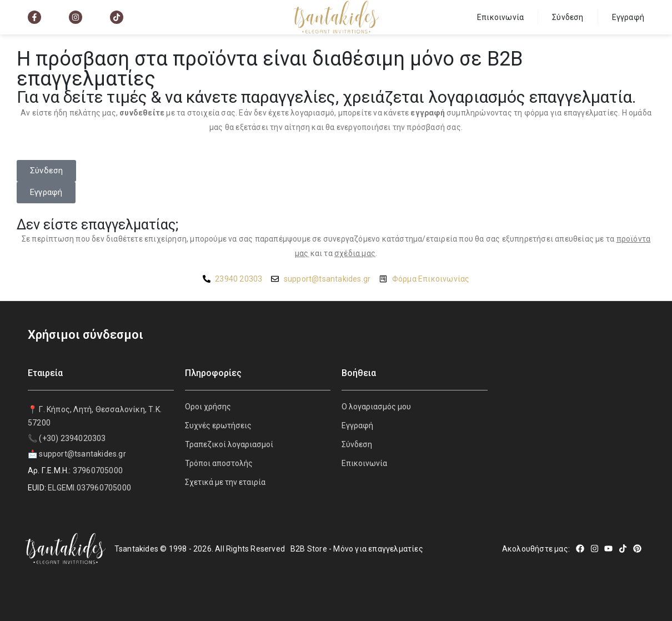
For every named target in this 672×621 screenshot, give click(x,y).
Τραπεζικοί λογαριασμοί (229, 444)
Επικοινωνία (500, 17)
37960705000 (98, 470)
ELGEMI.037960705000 (89, 488)
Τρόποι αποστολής (219, 463)
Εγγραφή (628, 17)
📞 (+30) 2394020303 (67, 438)
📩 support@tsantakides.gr (77, 454)
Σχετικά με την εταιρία (225, 482)
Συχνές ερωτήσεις (218, 425)
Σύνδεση (568, 17)
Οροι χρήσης (208, 407)
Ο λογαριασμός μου (376, 407)
